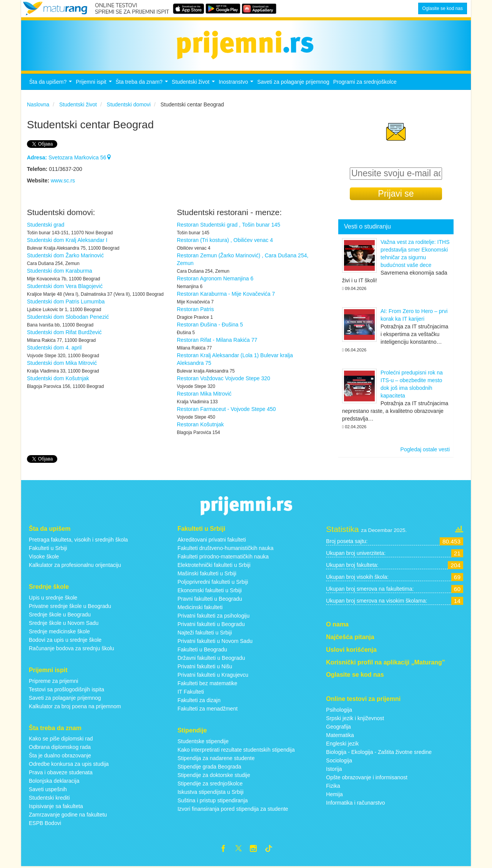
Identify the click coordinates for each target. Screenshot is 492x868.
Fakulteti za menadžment (208, 709)
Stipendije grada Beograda (209, 767)
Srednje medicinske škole (59, 631)
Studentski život (194, 84)
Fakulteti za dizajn (199, 700)
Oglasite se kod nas (443, 8)
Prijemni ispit (95, 84)
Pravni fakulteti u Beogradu (210, 599)
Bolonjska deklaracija (54, 781)
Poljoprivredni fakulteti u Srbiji (213, 582)
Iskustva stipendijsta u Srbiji (211, 792)
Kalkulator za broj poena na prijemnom (75, 706)
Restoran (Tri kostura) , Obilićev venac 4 (225, 240)
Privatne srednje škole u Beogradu (70, 606)
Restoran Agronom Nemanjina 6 (215, 278)
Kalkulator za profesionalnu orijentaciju (75, 565)
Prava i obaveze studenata (61, 772)
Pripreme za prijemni (53, 681)
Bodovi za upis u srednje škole (65, 640)
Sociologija (339, 760)
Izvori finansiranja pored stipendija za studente (233, 809)
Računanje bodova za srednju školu (71, 648)
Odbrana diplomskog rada (60, 747)
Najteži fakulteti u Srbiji (205, 633)
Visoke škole (44, 557)
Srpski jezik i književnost (355, 718)
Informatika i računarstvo (355, 803)
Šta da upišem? (52, 84)
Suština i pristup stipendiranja (213, 800)
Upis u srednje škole (53, 598)
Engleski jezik (342, 744)
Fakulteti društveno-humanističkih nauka (226, 548)
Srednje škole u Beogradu (60, 615)
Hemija (334, 794)
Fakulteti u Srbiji (48, 548)
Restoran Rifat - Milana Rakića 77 (217, 340)
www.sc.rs (63, 181)
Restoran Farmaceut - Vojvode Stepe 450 (226, 409)
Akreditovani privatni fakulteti (212, 540)
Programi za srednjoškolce (365, 82)
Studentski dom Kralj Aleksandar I (67, 240)
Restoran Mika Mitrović (204, 394)
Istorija (334, 769)
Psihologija (339, 710)
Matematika (340, 735)
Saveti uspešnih (48, 789)
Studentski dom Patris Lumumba (66, 301)
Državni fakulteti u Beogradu (211, 658)
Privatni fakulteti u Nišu (205, 666)
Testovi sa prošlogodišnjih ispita (66, 689)
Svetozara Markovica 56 (69, 157)
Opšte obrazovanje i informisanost (367, 777)
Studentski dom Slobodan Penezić (68, 317)
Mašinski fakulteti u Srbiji (207, 573)
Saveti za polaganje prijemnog (293, 82)
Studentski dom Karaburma (60, 271)
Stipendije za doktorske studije (214, 775)
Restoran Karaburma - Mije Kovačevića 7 (226, 294)
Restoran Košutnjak (200, 424)
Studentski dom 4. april (54, 348)
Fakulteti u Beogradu (202, 649)
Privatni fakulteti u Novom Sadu (215, 641)
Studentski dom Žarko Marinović (65, 255)
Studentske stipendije (203, 741)
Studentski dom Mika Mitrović (62, 363)
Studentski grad (46, 225)
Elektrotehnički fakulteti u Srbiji (214, 565)
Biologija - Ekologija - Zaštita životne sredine (379, 752)
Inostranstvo (237, 84)
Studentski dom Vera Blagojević (65, 286)
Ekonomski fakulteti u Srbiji (210, 590)
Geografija (338, 727)
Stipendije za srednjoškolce (210, 784)
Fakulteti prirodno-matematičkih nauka (223, 557)
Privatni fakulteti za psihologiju (214, 616)
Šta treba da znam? (143, 84)
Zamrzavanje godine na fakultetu (68, 815)
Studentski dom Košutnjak (58, 378)
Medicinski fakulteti (200, 607)
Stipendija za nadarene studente (216, 758)
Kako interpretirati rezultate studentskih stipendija (236, 750)
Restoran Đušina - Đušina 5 (210, 325)
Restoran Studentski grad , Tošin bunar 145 (229, 225)
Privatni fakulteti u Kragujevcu (213, 675)
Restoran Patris (195, 309)
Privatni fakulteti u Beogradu (211, 624)
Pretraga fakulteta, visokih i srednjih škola (78, 540)
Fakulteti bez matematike (208, 683)
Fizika (333, 786)
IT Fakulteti (191, 692)
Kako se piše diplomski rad (61, 739)
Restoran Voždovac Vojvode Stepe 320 (224, 378)
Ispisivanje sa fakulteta (56, 806)
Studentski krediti (49, 798)
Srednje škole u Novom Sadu (64, 623)
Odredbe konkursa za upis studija (69, 764)
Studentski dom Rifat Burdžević (64, 332)
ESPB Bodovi (45, 823)
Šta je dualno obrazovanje (60, 755)
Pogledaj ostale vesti (425, 449)
